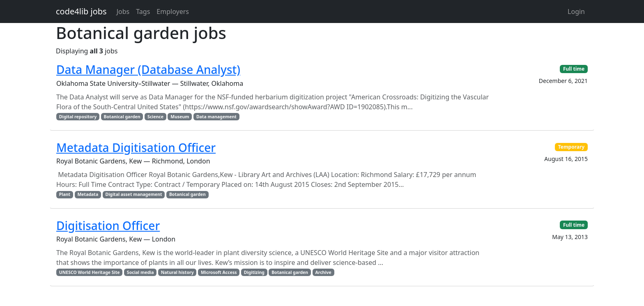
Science (155, 117)
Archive (323, 272)
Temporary (572, 147)
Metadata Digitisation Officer (136, 147)
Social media (140, 272)
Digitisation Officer (108, 225)
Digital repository (78, 117)
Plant (65, 194)
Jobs (123, 12)
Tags (143, 12)
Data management (216, 117)
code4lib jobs (81, 11)
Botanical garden (122, 117)
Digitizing (254, 272)
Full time (574, 69)
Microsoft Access (219, 272)
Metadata (88, 194)
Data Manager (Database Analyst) (148, 69)
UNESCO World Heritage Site (90, 272)
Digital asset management (133, 194)
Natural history (177, 272)
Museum (180, 117)
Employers (173, 12)
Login (576, 12)
